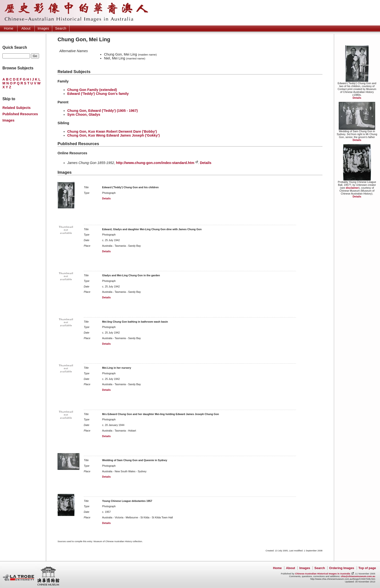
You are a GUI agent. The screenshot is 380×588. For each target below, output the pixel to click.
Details (357, 98)
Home (8, 28)
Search (61, 28)
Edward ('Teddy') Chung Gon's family (98, 94)
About (26, 28)
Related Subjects (17, 108)
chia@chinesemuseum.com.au (358, 576)
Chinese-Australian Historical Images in (323, 574)
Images (43, 28)
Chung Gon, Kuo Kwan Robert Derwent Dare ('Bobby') (112, 131)
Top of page (367, 568)
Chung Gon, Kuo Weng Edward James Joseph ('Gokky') (114, 135)
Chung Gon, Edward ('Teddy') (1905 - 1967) (102, 111)
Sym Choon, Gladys (84, 114)
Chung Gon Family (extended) (92, 90)
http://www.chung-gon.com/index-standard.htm (155, 163)
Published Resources (20, 114)
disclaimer (352, 188)
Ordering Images (342, 568)
